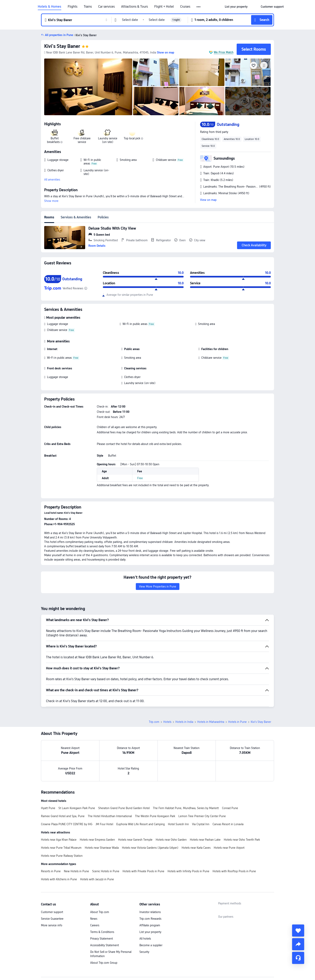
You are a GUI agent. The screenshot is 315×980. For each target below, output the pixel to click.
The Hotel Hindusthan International (110, 816)
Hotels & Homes (50, 7)
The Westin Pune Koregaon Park (155, 816)
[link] (236, 7)
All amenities (52, 180)
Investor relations (150, 912)
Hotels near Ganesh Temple (135, 840)
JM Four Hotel (104, 824)
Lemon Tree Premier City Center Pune (202, 816)
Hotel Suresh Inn (178, 824)
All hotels (145, 939)
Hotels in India (184, 722)
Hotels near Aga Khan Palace (59, 840)
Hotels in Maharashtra (211, 722)
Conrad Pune (230, 808)
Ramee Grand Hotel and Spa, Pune (63, 816)
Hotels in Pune (237, 722)
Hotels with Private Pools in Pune (143, 871)
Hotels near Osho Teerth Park (242, 840)
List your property (150, 932)
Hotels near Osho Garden (171, 840)
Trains (88, 7)
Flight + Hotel (164, 7)
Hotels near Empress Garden (97, 840)
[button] (199, 7)
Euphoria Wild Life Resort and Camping (141, 824)
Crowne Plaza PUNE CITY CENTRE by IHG (67, 824)
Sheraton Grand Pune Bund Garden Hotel (124, 808)
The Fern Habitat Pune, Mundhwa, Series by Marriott (186, 808)
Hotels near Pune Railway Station (62, 856)
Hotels (167, 722)
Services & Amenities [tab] (76, 217)
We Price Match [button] (224, 52)
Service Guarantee (52, 919)
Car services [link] (106, 7)
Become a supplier (151, 945)
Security (144, 952)
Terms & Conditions (102, 932)
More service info (52, 925)
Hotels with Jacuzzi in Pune (97, 879)
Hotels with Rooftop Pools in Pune (234, 871)
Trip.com (154, 722)
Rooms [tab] (49, 217)
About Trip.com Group (104, 963)
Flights (73, 7)
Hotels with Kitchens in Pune (59, 879)
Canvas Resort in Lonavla (228, 824)
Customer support (52, 912)
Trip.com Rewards (150, 919)
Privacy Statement (102, 939)
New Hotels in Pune (76, 871)
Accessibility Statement (105, 945)
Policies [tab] (103, 217)
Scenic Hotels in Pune (106, 871)
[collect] (298, 931)
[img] (88, 87)
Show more (51, 201)
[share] (298, 944)
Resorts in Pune (51, 871)
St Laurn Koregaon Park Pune (77, 808)
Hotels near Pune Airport (229, 848)
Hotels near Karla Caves (196, 848)
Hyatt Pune (48, 808)
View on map (208, 200)
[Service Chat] (298, 958)
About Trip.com (100, 912)
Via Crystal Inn (201, 824)
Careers (95, 925)
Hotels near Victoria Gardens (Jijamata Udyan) (150, 848)
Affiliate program (150, 925)
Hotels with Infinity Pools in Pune (188, 871)
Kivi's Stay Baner (62, 46)
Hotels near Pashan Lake (205, 840)
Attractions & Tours (134, 7)
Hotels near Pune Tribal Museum (61, 848)
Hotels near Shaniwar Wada (102, 848)
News (94, 919)
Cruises (185, 7)
